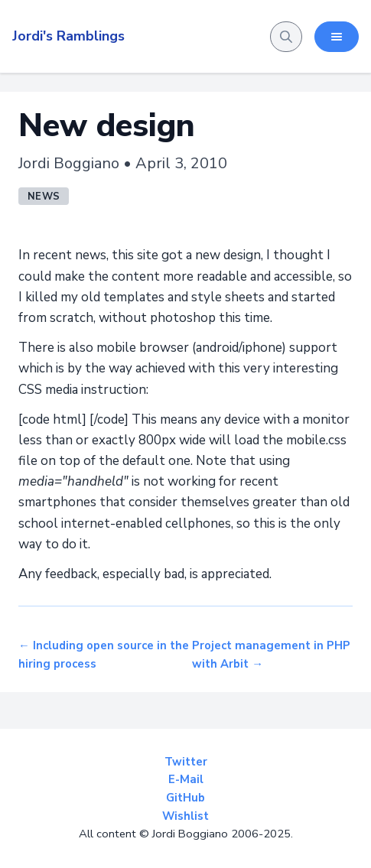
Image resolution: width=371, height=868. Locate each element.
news (44, 197)
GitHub (185, 798)
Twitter (186, 762)
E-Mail (186, 779)
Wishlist (185, 816)
